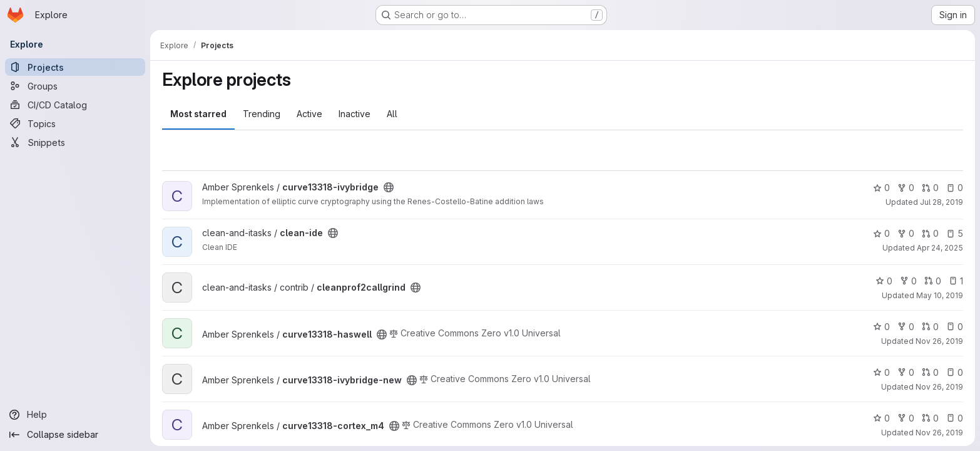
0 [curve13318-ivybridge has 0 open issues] (955, 188)
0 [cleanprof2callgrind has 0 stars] (884, 281)
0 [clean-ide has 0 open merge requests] (930, 233)
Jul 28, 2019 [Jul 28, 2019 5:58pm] (942, 202)
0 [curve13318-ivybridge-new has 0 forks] (906, 372)
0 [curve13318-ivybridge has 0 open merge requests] (930, 188)
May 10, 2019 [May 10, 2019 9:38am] (940, 295)
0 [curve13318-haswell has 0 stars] (881, 327)
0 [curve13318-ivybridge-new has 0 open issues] (955, 372)
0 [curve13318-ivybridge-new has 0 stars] (881, 372)
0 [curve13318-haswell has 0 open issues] (955, 327)
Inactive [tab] (355, 114)
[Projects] (75, 67)
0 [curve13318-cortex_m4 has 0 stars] (881, 418)
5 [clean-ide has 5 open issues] (955, 233)
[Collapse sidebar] (75, 435)
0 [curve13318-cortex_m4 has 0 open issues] (955, 418)
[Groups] (75, 86)
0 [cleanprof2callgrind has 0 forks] (908, 281)
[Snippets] (75, 142)
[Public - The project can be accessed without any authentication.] (389, 187)
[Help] (75, 415)
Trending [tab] (262, 114)
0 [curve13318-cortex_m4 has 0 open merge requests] (930, 418)
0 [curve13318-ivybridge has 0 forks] (906, 188)
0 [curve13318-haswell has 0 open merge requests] (930, 327)
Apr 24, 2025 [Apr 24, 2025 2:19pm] (940, 248)
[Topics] (75, 123)
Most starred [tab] (198, 114)
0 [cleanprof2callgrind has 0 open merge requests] (933, 281)
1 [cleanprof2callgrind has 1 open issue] (956, 281)
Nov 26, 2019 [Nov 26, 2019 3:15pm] (939, 433)
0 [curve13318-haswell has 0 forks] (906, 327)
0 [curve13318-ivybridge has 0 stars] (881, 188)
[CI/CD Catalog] (75, 105)
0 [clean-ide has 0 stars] (881, 233)
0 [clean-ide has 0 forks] (906, 233)
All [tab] (392, 114)
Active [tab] (309, 114)
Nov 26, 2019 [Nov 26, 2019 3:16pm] (939, 341)
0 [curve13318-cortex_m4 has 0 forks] (906, 418)
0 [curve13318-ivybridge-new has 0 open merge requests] (930, 372)
